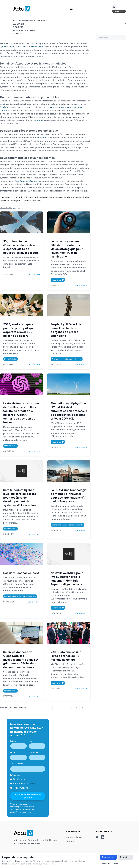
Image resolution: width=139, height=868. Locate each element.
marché (39, 120)
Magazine (30, 30)
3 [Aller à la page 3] (71, 708)
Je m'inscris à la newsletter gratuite (28, 796)
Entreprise (34, 752)
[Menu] (71, 9)
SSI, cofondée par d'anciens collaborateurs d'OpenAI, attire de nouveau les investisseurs (21, 247)
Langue (17, 34)
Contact (70, 841)
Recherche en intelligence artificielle (68, 525)
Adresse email (16, 764)
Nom (31, 741)
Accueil (18, 21)
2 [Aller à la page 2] (66, 708)
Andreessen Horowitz (60, 107)
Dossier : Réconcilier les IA (21, 573)
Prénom (14, 741)
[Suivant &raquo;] (88, 708)
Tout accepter (108, 857)
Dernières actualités (34, 21)
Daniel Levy (37, 47)
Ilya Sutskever (7, 47)
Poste (13, 752)
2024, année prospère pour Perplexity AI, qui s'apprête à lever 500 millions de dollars (18, 330)
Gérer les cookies (110, 863)
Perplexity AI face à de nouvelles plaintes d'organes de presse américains (66, 330)
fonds (3, 107)
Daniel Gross (21, 47)
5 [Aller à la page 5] (82, 708)
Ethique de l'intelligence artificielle (67, 359)
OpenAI (42, 138)
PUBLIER (119, 11)
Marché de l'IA (58, 280)
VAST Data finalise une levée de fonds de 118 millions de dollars (66, 656)
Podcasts (19, 30)
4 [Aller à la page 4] (77, 708)
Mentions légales (74, 837)
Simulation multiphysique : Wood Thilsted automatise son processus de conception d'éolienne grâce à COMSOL (69, 411)
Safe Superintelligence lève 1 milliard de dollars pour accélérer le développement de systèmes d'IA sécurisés (20, 498)
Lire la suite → (34, 274)
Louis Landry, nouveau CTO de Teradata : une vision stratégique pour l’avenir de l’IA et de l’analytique (67, 249)
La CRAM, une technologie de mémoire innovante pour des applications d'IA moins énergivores (69, 496)
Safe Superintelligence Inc (28, 181)
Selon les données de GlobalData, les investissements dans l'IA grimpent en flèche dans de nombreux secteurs (21, 660)
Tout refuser (125, 857)
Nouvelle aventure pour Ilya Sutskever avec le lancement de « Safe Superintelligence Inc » (67, 579)
